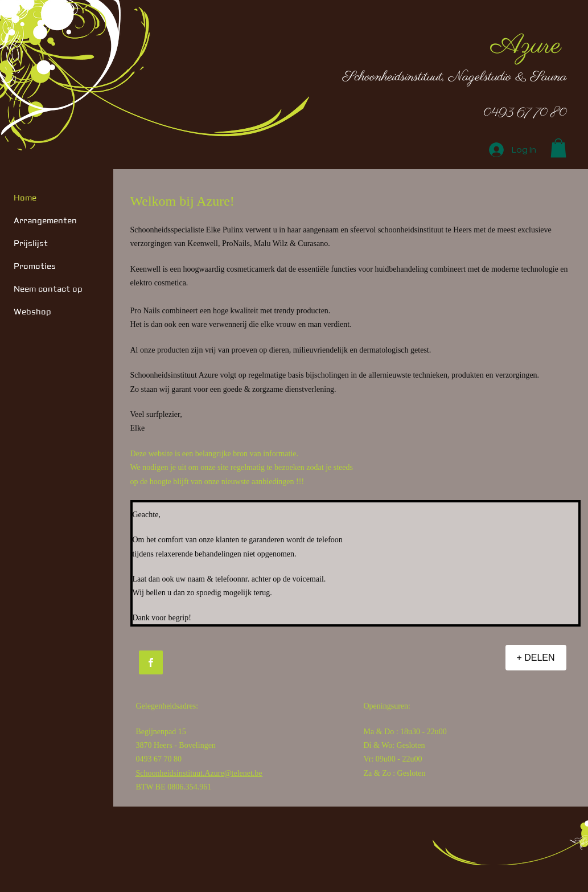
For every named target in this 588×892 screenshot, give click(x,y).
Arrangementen (45, 221)
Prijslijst (31, 244)
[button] (558, 148)
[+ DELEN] (536, 658)
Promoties (35, 267)
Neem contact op (48, 289)
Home (25, 198)
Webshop (32, 312)
